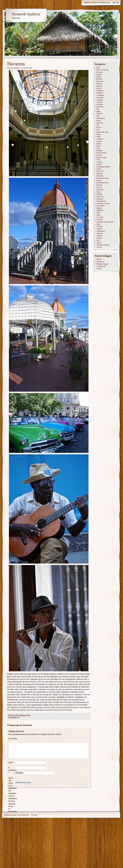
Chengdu (100, 100)
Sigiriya (99, 208)
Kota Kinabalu (102, 153)
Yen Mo (99, 247)
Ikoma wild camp (103, 132)
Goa (98, 116)
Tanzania (100, 220)
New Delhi (100, 190)
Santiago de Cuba (103, 204)
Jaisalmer (100, 139)
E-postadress (12, 770)
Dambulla (100, 107)
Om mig (116, 3)
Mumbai (99, 185)
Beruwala (100, 81)
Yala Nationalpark (103, 245)
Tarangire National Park (105, 222)
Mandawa (100, 176)
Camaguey (100, 95)
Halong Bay (101, 118)
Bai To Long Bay (102, 70)
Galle (98, 111)
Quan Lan (100, 197)
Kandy (99, 144)
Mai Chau (100, 171)
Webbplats (19, 773)
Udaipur (99, 229)
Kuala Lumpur (102, 157)
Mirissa (99, 180)
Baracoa (100, 72)
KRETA (99, 259)
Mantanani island (103, 178)
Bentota (99, 79)
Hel (98, 125)
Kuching (99, 162)
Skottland (100, 210)
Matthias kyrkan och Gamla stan (97, 3)
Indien (99, 134)
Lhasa (99, 169)
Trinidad (99, 226)
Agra (98, 68)
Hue (98, 130)
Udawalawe (101, 231)
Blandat (99, 86)
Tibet (98, 224)
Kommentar (12, 740)
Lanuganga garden (103, 167)
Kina (98, 148)
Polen (99, 192)
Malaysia (100, 173)
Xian (98, 240)
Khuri (98, 146)
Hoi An (99, 127)
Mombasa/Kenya (103, 183)
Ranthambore (101, 201)
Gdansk (99, 114)
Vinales (99, 238)
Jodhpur (99, 141)
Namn (11, 762)
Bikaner (99, 84)
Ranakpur (100, 199)
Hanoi (99, 121)
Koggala (99, 150)
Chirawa (99, 102)
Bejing (99, 77)
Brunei (99, 88)
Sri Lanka (100, 217)
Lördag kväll (101, 266)
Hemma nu (100, 262)
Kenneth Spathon (26, 14)
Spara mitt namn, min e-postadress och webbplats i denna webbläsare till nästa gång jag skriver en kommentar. (12, 795)
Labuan (99, 164)
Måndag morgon (102, 264)
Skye (98, 213)
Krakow (99, 155)
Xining (99, 243)
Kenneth (16, 68)
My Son (99, 187)
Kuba (28, 715)
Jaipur (99, 137)
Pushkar (99, 194)
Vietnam (99, 236)
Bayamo (99, 74)
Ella (98, 109)
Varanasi (100, 233)
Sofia (98, 215)
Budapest (100, 91)
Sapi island (100, 206)
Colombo (100, 104)
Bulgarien (100, 93)
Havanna (22, 715)
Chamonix (100, 97)
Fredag (99, 269)
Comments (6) (14, 717)
